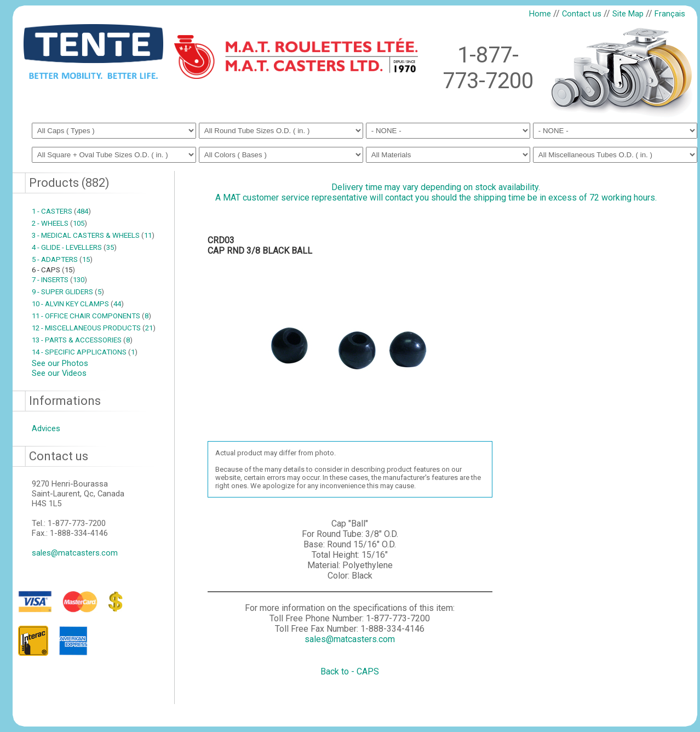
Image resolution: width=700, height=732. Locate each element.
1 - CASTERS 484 (61, 211)
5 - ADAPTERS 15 (62, 259)
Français (670, 14)
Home (540, 14)
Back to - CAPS (350, 671)
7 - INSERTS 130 (59, 280)
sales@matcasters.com (75, 553)
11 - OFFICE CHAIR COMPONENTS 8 (91, 316)
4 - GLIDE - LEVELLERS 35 (74, 247)
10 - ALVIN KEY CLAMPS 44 (78, 304)
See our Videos (59, 373)
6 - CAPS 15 (53, 270)
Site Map (628, 14)
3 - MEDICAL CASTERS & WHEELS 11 (93, 235)
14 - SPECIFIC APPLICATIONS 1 (85, 352)
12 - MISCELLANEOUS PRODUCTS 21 (94, 328)
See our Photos (60, 363)
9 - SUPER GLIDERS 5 (68, 292)
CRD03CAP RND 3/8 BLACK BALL (260, 245)
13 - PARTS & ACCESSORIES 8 (82, 340)
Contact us (582, 14)
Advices (46, 428)
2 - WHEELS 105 (59, 223)
